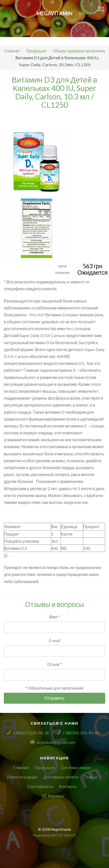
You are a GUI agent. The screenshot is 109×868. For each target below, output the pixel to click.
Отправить (54, 698)
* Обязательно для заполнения (54, 688)
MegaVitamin (54, 13)
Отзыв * (54, 664)
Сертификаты (40, 786)
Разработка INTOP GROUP (54, 835)
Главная (21, 767)
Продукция (45, 767)
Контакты (68, 786)
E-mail (55, 640)
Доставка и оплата (61, 777)
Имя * (54, 617)
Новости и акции (22, 777)
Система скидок (76, 767)
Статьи (90, 777)
